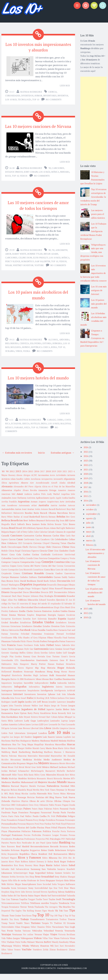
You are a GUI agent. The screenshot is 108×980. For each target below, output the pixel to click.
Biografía (6, 530)
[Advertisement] (94, 119)
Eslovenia (36, 345)
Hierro (21, 674)
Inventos (63, 95)
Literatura (20, 739)
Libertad (35, 734)
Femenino (37, 640)
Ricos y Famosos (29, 864)
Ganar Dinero (8, 655)
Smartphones (29, 890)
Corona (60, 572)
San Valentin (43, 264)
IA (18, 685)
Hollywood (6, 678)
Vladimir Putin (13, 948)
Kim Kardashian (10, 723)
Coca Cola (15, 561)
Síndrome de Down (36, 887)
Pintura (13, 834)
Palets (56, 815)
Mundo (26, 349)
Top (34, 922)
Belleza (6, 526)
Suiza (27, 433)
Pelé (53, 822)
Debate (53, 587)
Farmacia (63, 636)
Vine (51, 944)
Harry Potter (38, 670)
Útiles (48, 933)
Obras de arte (37, 807)
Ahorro (24, 489)
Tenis (73, 909)
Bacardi (52, 515)
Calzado (51, 538)
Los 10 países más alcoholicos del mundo (38, 297)
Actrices (6, 485)
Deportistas (40, 591)
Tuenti (12, 929)
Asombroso (12, 512)
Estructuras (16, 632)
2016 (37, 477)
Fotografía (53, 647)
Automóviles (8, 515)
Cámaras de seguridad (65, 538)
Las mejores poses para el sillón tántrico (98, 214)
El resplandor (54, 610)
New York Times (48, 796)
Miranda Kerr (63, 781)
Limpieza (64, 734)
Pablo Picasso (55, 811)
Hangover (24, 670)
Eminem (38, 617)
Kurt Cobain (31, 175)
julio (89, 523)
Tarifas (39, 906)
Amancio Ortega (47, 496)
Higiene (29, 674)
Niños (63, 800)
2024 (86, 456)
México (9, 433)
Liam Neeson (24, 734)
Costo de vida (62, 576)
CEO (20, 549)
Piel (54, 830)
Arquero (42, 508)
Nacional (15, 792)
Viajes (54, 940)
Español (71, 625)
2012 (12, 477)
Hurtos (13, 685)
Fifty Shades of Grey (28, 644)
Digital (45, 595)
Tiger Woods (48, 917)
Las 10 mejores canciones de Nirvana (38, 128)
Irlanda (71, 700)
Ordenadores (22, 811)
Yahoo (10, 956)
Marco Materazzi (9, 754)
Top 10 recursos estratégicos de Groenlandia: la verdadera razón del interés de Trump (93, 197)
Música (55, 175)
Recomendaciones (40, 853)
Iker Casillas (56, 685)
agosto (90, 518)
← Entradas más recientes (17, 459)
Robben (24, 868)
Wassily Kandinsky (60, 948)
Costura (72, 576)
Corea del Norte (32, 572)
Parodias (71, 819)
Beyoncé (41, 527)
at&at (34, 512)
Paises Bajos (38, 815)
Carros (12, 545)
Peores (29, 826)
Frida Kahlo (40, 651)
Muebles (16, 788)
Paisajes (19, 815)
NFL (6, 800)
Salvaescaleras (23, 875)
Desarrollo (52, 591)
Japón (21, 708)
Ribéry (72, 860)
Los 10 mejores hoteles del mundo (38, 382)
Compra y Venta (68, 564)
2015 (31, 477)
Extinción (71, 632)
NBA (73, 792)
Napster (24, 792)
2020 (59, 478)
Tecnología (25, 98)
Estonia (47, 345)
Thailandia (39, 913)
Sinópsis (60, 887)
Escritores (17, 625)
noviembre (91, 505)
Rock (8, 179)
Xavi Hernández (67, 952)
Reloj (4, 860)
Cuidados (24, 583)
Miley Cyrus (40, 781)
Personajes (70, 826)
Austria (54, 512)
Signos (4, 887)
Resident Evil (45, 860)
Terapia (5, 913)
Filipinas (42, 644)
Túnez (27, 929)
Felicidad (25, 640)
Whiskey (17, 952)
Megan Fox (32, 769)
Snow (39, 890)
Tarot (45, 906)
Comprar (6, 568)
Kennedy (62, 719)
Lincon (72, 734)
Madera (35, 747)
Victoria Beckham (67, 941)
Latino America (9, 731)
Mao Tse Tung (19, 751)
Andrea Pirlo (39, 500)
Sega (31, 879)
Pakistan (48, 815)
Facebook (25, 636)
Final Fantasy (69, 644)
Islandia (6, 704)
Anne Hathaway (19, 504)
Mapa (30, 751)
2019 (54, 478)
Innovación (70, 693)
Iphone (52, 700)
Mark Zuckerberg (21, 758)
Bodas (43, 530)
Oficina (58, 807)
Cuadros (59, 580)
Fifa (15, 644)
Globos (30, 659)
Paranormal (46, 819)
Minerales (51, 781)
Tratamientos (52, 926)
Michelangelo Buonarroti (43, 777)
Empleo (31, 621)
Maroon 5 (59, 758)
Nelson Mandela (18, 796)
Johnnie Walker (31, 712)
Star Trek (58, 894)
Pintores (5, 834)
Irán (64, 700)
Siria (66, 887)
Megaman (21, 770)
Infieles (72, 689)
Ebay (41, 602)
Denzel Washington (11, 591)
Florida (36, 648)
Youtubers (37, 956)
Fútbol (50, 651)
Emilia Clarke (26, 617)
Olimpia (66, 807)
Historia (51, 674)
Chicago (41, 553)
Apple (59, 504)
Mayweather (56, 762)
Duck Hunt (17, 602)
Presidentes (7, 845)
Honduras (40, 678)
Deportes (26, 591)
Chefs (25, 553)
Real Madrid (23, 853)
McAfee (5, 766)
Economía (60, 602)
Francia (11, 651)
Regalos (25, 856)
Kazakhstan (46, 719)
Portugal (6, 841)
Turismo (44, 433)
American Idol (8, 500)
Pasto (11, 822)
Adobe (27, 485)
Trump (4, 929)
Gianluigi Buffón (18, 659)
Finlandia (16, 648)
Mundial (52, 788)
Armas (34, 508)
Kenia (54, 719)
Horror (72, 678)
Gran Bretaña (38, 663)
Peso (42, 830)
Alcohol (53, 341)
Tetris (31, 913)
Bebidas (61, 523)
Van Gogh (70, 933)
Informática (34, 693)
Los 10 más (11, 98)
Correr (4, 576)
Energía (52, 621)
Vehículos (37, 937)
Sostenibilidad (41, 894)
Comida (29, 564)
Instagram (7, 697)
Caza (37, 546)
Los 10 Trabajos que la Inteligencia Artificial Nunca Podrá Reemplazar (93, 231)
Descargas (63, 591)
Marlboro (48, 758)
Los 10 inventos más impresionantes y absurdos (38, 47)
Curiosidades (13, 95)
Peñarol (21, 826)
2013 (18, 477)
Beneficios (17, 526)
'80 (50, 253)
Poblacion (26, 838)
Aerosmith (61, 253)
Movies (67, 785)
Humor (38, 95)
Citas (56, 557)
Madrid (54, 747)
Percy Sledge (13, 264)
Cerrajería (28, 549)
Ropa (42, 871)
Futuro (58, 651)
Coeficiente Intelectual (64, 561)
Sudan (4, 902)
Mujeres (42, 788)
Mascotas (22, 762)
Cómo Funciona (40, 564)
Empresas (41, 621)
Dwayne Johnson (31, 602)
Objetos (25, 807)
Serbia (13, 883)
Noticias (31, 804)
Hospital (6, 681)
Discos (26, 598)
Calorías (43, 538)
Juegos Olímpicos (11, 715)
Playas (4, 838)
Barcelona (62, 519)
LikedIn (56, 734)
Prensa (72, 841)
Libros (48, 734)
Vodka (27, 353)
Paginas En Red (37, 974)
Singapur (50, 887)
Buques (13, 538)
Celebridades (61, 545)
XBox (4, 956)
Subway (61, 898)
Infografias (20, 693)
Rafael (55, 849)
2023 (70, 478)
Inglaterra (48, 693)
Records (54, 853)
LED (41, 731)
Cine (50, 557)
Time (66, 917)
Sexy (57, 883)
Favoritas (14, 640)
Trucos (71, 925)
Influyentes (7, 693)
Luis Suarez (49, 743)
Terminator (14, 913)
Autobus (62, 512)
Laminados (55, 727)
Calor (37, 538)
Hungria (57, 345)
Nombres (12, 804)
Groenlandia (7, 666)
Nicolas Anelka (29, 800)
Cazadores (45, 546)
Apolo (52, 504)
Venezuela (70, 937)
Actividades (61, 481)
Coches (27, 561)
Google (71, 659)
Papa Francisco (20, 819)
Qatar (49, 849)
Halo (16, 670)
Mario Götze (64, 754)
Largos (72, 727)
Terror (23, 913)
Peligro (71, 822)
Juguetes (50, 716)
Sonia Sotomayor (19, 894)
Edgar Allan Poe (9, 606)
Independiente (42, 689)
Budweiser (70, 534)
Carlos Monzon (43, 542)
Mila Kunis (29, 781)
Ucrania (10, 353)
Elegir (57, 614)
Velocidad (49, 937)
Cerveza (24, 345)
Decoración (64, 587)
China (60, 426)
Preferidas (36, 841)
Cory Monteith (26, 576)
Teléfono (25, 909)
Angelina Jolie (68, 500)
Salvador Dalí (8, 875)
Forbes (43, 647)
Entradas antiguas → (63, 459)
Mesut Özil (13, 773)
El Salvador (67, 610)
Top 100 (54, 922)
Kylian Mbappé (65, 723)
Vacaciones (58, 933)
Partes (4, 822)
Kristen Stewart (38, 723)
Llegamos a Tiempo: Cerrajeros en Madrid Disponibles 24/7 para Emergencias (92, 338)
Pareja (56, 819)
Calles (31, 538)
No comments (54, 98)
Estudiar (38, 632)
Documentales (61, 598)
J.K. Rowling (39, 704)
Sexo (38, 883)
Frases (20, 651)
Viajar (46, 941)
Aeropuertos (47, 485)
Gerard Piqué (69, 655)
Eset (34, 625)
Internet (18, 700)
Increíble (29, 689)
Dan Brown (7, 587)
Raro (4, 853)
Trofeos (63, 926)
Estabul (5, 629)
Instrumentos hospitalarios (27, 697)
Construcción (62, 568)
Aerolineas (36, 485)
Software (70, 890)
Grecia (26, 429)
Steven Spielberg (49, 898)
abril (89, 536)
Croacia (50, 579)
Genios (59, 655)
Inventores (50, 95)
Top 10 (36, 98)
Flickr (23, 648)
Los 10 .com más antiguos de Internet (99, 290)
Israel (23, 704)
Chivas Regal (15, 557)
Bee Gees (71, 523)
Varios (18, 937)
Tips (72, 916)
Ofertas (49, 807)
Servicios (20, 883)
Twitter (58, 929)
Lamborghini (43, 727)
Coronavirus (70, 572)
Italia (30, 704)
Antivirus (31, 504)
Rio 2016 (63, 864)
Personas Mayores (26, 830)
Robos (50, 868)
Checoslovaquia (14, 553)
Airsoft (54, 489)
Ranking (65, 848)
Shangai (71, 883)
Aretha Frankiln (9, 508)
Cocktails (46, 561)
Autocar (71, 512)
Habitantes (6, 670)
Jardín (28, 708)
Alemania (7, 492)
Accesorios (43, 481)
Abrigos (27, 481)
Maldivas (66, 429)
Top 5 (61, 922)
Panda (72, 815)
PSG (47, 845)
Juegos (72, 712)
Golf (65, 659)
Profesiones (30, 845)
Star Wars (70, 894)
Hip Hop (40, 674)
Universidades (8, 933)
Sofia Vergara (58, 890)
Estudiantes (27, 632)
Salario (64, 872)
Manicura (6, 751)
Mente (62, 770)
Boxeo (72, 530)
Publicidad (70, 845)
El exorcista (23, 610)
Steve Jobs (20, 898)
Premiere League (51, 841)
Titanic (5, 922)
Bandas (29, 519)
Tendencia (64, 909)
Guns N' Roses (67, 666)
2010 (86, 617)
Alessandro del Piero (23, 493)
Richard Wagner (9, 864)
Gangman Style (22, 655)
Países (27, 815)
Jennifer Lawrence (57, 708)
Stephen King (8, 898)
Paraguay (35, 819)
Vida (3, 944)
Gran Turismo (53, 663)
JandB (14, 708)
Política (47, 837)
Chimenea (56, 553)
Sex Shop (30, 883)
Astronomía (24, 512)
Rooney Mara (32, 872)
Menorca (54, 769)
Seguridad (40, 879)
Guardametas (27, 666)
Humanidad (61, 682)
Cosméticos (38, 576)
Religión (71, 856)
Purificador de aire (31, 849)
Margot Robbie (25, 754)
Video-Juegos (13, 944)
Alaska (62, 489)
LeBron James (25, 731)
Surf (49, 902)
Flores (29, 648)
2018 (48, 477)
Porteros (71, 838)
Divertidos (27, 95)
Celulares (12, 549)
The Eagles (16, 917)
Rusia (54, 349)
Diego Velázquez (33, 595)
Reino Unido (47, 856)
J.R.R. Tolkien (51, 704)
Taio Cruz (6, 906)
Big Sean (60, 527)
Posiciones (17, 841)
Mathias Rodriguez (31, 91)
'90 (50, 172)
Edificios (22, 606)
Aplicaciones (42, 504)
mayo (89, 532)
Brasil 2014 (22, 534)
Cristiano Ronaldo (33, 579)
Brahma (5, 534)
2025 (86, 452)
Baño (36, 519)
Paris (63, 819)
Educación (33, 606)
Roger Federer (68, 868)
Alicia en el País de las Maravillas (59, 493)
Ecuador (16, 429)
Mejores (43, 769)
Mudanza (6, 788)
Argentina (24, 508)
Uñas (18, 933)
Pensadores (12, 826)
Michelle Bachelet (66, 777)
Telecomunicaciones (11, 909)
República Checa (41, 349)
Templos (54, 909)
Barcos (72, 519)
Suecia (24, 902)
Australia (44, 511)
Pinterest (71, 830)
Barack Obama (48, 519)
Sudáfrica (70, 898)
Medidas (38, 766)
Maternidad (44, 762)
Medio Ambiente (53, 766)
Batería (44, 523)
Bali (73, 515)
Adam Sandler (17, 485)
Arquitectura (53, 508)
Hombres (18, 678)
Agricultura (14, 489)
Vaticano (27, 937)
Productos (18, 845)
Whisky (26, 952)
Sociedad (47, 890)
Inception (18, 689)
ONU (13, 811)
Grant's (64, 663)
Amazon (71, 496)
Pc (49, 822)
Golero (52, 659)
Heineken (70, 670)
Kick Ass (71, 719)
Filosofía (58, 644)
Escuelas (27, 625)
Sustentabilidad (59, 902)
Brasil (12, 534)
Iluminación (69, 685)
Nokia (4, 804)
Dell (73, 587)
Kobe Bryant (25, 723)
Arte (62, 508)
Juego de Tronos (59, 712)
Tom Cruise (15, 922)
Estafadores (61, 629)
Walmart (31, 948)
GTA (17, 666)
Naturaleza (53, 792)
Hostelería (17, 682)
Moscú (50, 785)
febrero (90, 545)
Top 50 (68, 922)
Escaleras (71, 621)
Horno (64, 678)
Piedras (48, 830)
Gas (31, 655)
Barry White (19, 256)
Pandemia (6, 819)
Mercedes (71, 770)
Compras (15, 568)
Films (50, 644)
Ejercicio (61, 606)
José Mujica (45, 712)
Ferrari (60, 640)
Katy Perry (33, 719)
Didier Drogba (18, 595)
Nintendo (42, 800)
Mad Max (16, 747)
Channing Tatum (58, 549)
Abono (19, 481)
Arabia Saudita (69, 504)
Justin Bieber (63, 715)
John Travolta (15, 712)
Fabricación (14, 636)
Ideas (39, 685)
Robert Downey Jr (38, 868)
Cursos (57, 583)
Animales (6, 504)
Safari (57, 871)
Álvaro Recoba (30, 496)
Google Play (7, 663)
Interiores (7, 700)
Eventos (55, 632)
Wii (52, 952)
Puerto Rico (15, 849)
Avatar (31, 515)
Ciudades (64, 557)
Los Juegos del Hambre (21, 743)
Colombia (6, 564)
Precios (27, 841)
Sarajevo (61, 875)
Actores (71, 481)
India (44, 429)
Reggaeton (35, 856)
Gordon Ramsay (23, 663)
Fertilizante (7, 644)
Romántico (28, 264)
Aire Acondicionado (39, 489)
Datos (17, 587)
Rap (73, 849)
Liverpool (32, 739)
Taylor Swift (55, 905)
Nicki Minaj (15, 800)
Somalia (6, 894)
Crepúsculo (6, 580)
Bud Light (61, 534)
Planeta (62, 834)
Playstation (14, 837)
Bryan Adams (51, 256)
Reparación (13, 860)
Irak (59, 700)
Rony (21, 872)
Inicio (41, 459)
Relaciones (61, 856)
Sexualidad (47, 883)
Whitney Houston (23, 268)
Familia (42, 636)
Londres (43, 739)
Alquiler (17, 496)
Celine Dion (25, 260)
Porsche (56, 838)
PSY (63, 845)
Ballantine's (7, 519)
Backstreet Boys (63, 515)
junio (89, 527)
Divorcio (45, 598)
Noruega (22, 803)
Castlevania (29, 546)
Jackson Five (63, 704)
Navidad (65, 792)
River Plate (14, 868)
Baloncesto (19, 519)
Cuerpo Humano (10, 583)
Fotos (62, 647)
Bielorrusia (12, 345)
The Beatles (65, 913)
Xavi (57, 952)
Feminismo (49, 640)
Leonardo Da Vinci (57, 731)
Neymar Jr (62, 796)
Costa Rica (49, 576)
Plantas (71, 834)
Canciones (58, 172)
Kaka (73, 716)
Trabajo (25, 925)
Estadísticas (25, 629)
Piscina (41, 834)
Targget (32, 906)
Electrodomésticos (44, 613)
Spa (51, 894)
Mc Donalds (69, 762)
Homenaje (29, 678)
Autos (18, 515)
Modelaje (13, 785)
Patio (17, 822)
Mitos (72, 781)
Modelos (22, 785)
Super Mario (41, 902)
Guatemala (42, 666)
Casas (20, 545)
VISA (4, 948)
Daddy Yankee (68, 583)
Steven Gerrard (33, 898)
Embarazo (14, 617)
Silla (10, 887)
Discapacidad (16, 598)
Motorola (58, 785)
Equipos (61, 621)
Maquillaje (39, 751)
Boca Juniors (33, 530)
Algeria (38, 493)
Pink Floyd (61, 830)
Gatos (52, 655)
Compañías (54, 564)
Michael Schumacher (19, 777)
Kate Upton (20, 719)
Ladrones (19, 727)
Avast (24, 515)
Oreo (31, 811)
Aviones (44, 515)
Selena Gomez (54, 879)
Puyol (43, 849)
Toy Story (14, 926)
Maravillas (60, 751)
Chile (48, 553)
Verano (38, 941)
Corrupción (13, 576)
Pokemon (37, 837)
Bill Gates (70, 527)
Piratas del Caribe (27, 834)
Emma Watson (17, 621)
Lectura (35, 731)
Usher (33, 933)
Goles (59, 659)
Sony (31, 894)
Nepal (30, 796)
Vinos (19, 353)
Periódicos (50, 826)
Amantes (62, 496)
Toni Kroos (27, 922)
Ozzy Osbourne (41, 811)
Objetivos (16, 807)
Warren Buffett (43, 948)
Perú (37, 830)
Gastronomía (41, 655)
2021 (65, 478)
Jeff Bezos (42, 708)
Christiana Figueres (30, 557)
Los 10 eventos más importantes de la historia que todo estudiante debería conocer (93, 273)
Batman (52, 523)
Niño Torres (53, 800)
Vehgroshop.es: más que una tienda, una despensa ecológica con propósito (93, 252)
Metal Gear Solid (33, 773)
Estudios (47, 632)
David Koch (43, 587)
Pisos (48, 834)
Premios (64, 841)
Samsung (35, 875)
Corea (20, 572)
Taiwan (15, 905)
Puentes (5, 849)
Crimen (17, 580)
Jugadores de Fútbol (33, 715)
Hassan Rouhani (56, 670)
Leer (46, 731)
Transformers (37, 925)
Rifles (45, 864)
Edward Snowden (47, 606)
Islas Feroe (15, 704)
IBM (22, 685)
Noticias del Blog (45, 803)
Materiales (33, 762)
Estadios (14, 629)
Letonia (14, 734)
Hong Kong (53, 678)
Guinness (54, 666)
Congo (38, 568)
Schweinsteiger (21, 879)
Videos (24, 179)
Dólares (72, 598)
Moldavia (16, 349)
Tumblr (19, 929)
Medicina (27, 766)
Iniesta (59, 693)
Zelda (46, 956)
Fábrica (5, 636)
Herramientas (9, 674)
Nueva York (61, 803)
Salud (72, 871)
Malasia (62, 747)
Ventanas (17, 941)
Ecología (49, 602)
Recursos (64, 853)
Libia (41, 734)
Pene (4, 826)
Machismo (6, 747)
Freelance (28, 651)
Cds (52, 546)
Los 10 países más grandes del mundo (99, 304)
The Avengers (51, 913)
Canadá (51, 426)
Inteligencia (47, 697)
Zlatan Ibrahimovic (59, 956)
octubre (90, 509)
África (4, 489)
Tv (51, 929)
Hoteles (35, 429)
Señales (67, 879)
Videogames (27, 944)
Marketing (37, 758)
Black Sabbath (18, 530)
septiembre (92, 514)
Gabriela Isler (69, 651)
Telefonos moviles (39, 909)
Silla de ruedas (20, 887)
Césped (46, 549)
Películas (62, 822)
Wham (9, 268)
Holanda (71, 674)
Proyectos (40, 845)
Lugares (37, 743)
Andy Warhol (53, 500)
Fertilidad (71, 640)
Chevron (33, 553)
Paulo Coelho (40, 822)
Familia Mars (52, 636)
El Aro (69, 606)
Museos (71, 788)
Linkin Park (7, 739)
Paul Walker (26, 822)
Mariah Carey (39, 754)
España (62, 625)
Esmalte (52, 625)
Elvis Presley (40, 260)
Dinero (5, 598)
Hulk (52, 681)
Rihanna (53, 864)
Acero (52, 481)
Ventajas (6, 940)
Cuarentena (70, 580)
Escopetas (6, 625)
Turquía (45, 929)
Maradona (49, 751)
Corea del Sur (49, 572)
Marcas (71, 750)
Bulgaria (5, 538)
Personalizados (9, 830)
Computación (27, 568)
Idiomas (45, 685)
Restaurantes (60, 860)
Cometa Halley (19, 564)
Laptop (64, 727)
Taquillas (23, 906)
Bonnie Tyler (35, 256)
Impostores (7, 689)
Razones (11, 853)
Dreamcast (6, 602)
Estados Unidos (14, 175)
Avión (38, 515)
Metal (22, 773)
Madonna (45, 747)
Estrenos (5, 632)
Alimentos (7, 496)
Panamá (19, 433)
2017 (42, 478)
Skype (18, 890)
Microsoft (6, 781)
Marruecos (70, 758)
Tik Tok (59, 917)
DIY (51, 598)
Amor (8, 256)
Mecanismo (16, 766)
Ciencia (53, 91)
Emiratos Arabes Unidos (55, 617)
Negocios (6, 796)
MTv (73, 785)
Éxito (63, 632)
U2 (65, 929)
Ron (16, 872)
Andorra (64, 341)
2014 (25, 477)
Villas (45, 944)
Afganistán (69, 485)
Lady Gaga (30, 727)
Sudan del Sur (14, 902)
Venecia (59, 937)
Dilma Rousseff (56, 595)
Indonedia (62, 689)
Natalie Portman (37, 792)
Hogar (61, 674)
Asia (3, 512)
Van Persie (7, 937)
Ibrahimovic (30, 685)
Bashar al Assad (21, 523)
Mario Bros (51, 754)
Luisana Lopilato (63, 743)
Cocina (35, 561)
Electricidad (27, 613)
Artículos (70, 508)
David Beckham (28, 587)
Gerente (5, 659)
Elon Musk (65, 614)
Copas (13, 572)
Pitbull (54, 834)
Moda (5, 784)
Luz (73, 743)
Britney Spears (36, 534)
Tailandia (71, 902)
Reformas (15, 856)
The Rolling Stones (32, 917)
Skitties (10, 890)
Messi (4, 773)
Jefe (35, 708)
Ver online (28, 941)
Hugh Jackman (40, 682)
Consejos (47, 568)
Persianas (60, 826)
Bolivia (50, 530)
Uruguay (25, 933)
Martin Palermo (9, 762)
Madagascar (26, 747)
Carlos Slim (59, 542)
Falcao (34, 636)
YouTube (39, 268)
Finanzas (6, 647)
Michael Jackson (58, 773)
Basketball (35, 523)
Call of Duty (22, 538)
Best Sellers (29, 527)
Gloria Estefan (41, 659)
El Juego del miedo (38, 610)
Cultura (33, 583)
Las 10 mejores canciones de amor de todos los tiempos (38, 209)
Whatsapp (7, 952)
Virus (72, 944)
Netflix (36, 796)
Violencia (65, 944)
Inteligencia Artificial (65, 697)
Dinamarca (69, 595)
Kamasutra (7, 719)
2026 (86, 447)
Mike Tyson (18, 781)
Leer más (65, 84)
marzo (89, 540)
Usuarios (41, 933)
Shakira (63, 883)
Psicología (55, 845)
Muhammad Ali (29, 788)
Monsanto (41, 785)
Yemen (17, 956)
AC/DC (34, 481)
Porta (63, 838)
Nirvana (65, 175)
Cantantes (29, 542)
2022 (86, 465)
